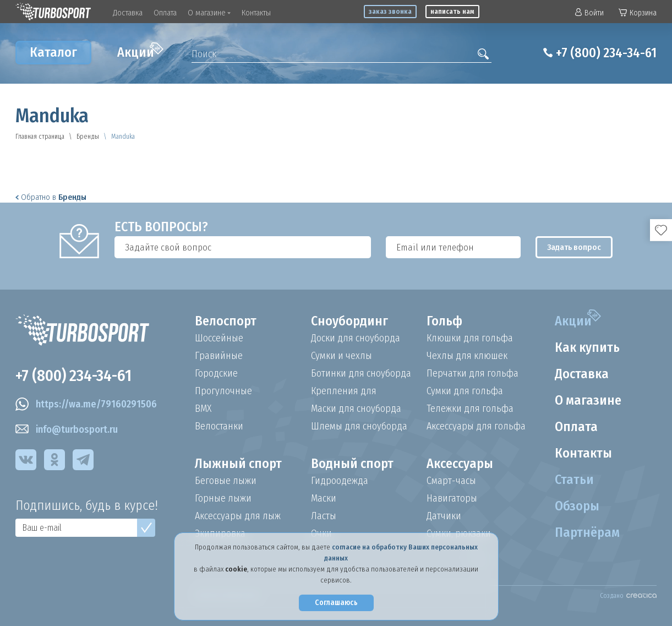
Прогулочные (223, 391)
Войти (589, 13)
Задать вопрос (574, 247)
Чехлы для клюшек (467, 356)
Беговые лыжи (226, 481)
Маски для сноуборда (356, 409)
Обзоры (577, 506)
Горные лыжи (223, 498)
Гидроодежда (340, 481)
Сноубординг (349, 321)
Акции (140, 51)
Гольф (444, 321)
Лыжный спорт (238, 464)
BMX (203, 409)
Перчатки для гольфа (472, 373)
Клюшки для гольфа (470, 338)
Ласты (324, 516)
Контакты (256, 13)
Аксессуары (460, 464)
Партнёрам (587, 532)
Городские (216, 373)
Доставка (128, 13)
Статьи (574, 480)
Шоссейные (219, 338)
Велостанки (219, 426)
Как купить (587, 347)
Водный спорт (352, 464)
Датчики (444, 516)
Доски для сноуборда (356, 338)
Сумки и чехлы (342, 356)
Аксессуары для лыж (238, 516)
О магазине (209, 13)
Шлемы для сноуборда (359, 426)
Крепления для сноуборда (344, 391)
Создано (628, 596)
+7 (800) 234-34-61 (606, 53)
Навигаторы (452, 498)
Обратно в (51, 197)
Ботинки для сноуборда (361, 373)
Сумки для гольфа (465, 391)
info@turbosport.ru (67, 429)
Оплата (165, 13)
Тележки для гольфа (470, 409)
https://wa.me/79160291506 (86, 404)
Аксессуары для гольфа (476, 426)
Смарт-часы (451, 481)
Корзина (638, 13)
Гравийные (219, 356)
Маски (324, 498)
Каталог (53, 52)
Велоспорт (226, 321)
